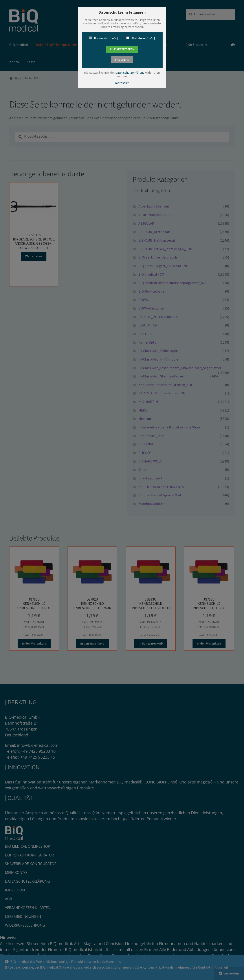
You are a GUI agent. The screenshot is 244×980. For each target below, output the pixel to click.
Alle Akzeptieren (122, 49)
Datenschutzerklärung (130, 73)
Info (114, 38)
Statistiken (139, 38)
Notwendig (101, 38)
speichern (122, 60)
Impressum (122, 83)
